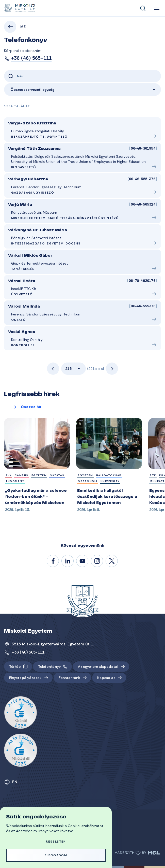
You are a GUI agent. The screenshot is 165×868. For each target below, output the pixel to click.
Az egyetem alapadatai (98, 667)
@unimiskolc (112, 561)
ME (23, 27)
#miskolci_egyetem (97, 561)
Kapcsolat (106, 678)
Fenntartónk (69, 678)
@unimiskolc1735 (82, 561)
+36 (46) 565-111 (31, 58)
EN (15, 782)
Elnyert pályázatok (25, 678)
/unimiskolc (53, 561)
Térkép (15, 667)
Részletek (56, 842)
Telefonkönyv (49, 667)
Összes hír (31, 407)
